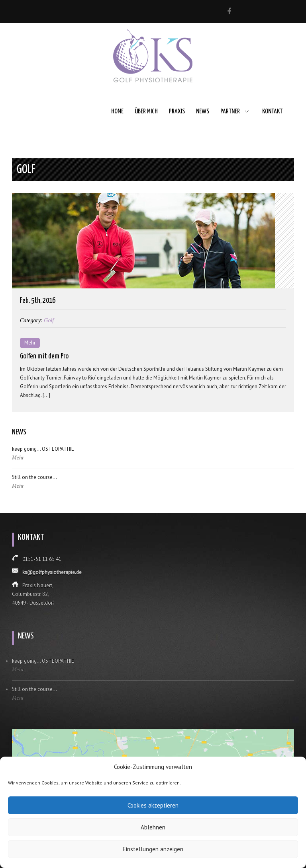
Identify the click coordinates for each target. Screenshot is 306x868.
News (203, 112)
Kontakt (272, 112)
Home (117, 112)
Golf (49, 320)
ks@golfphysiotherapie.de (52, 572)
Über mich (146, 112)
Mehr (30, 343)
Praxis (177, 112)
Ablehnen (153, 827)
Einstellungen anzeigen (153, 849)
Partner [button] (230, 112)
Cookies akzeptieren (153, 805)
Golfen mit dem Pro (44, 356)
